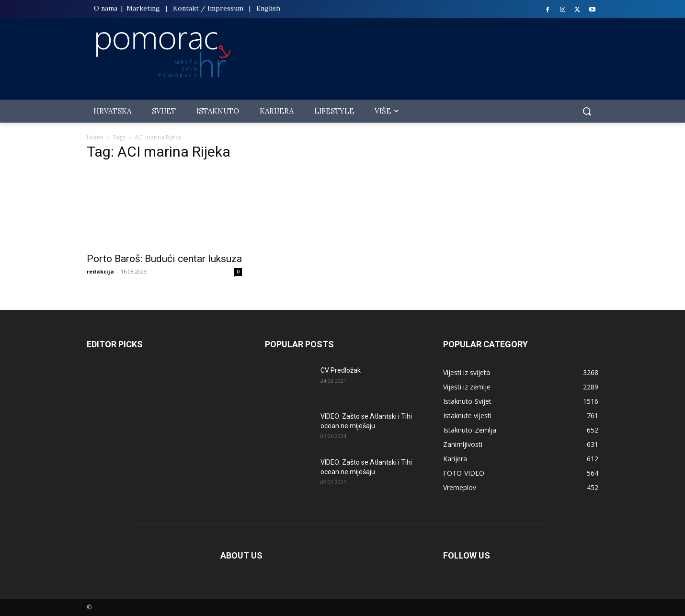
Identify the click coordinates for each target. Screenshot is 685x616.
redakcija (100, 271)
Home (95, 137)
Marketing (143, 8)
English (268, 8)
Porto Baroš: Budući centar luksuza (164, 259)
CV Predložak (341, 370)
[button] (587, 111)
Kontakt (186, 8)
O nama (107, 8)
